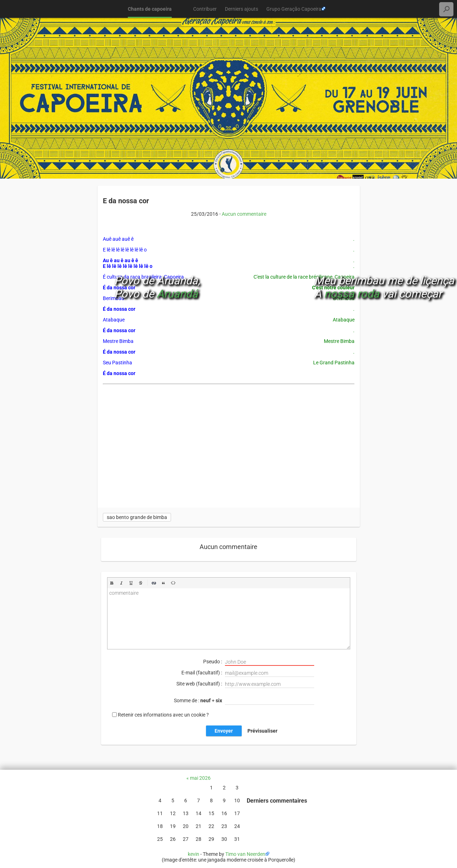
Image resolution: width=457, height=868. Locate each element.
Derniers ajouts (242, 9)
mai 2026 (200, 778)
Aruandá (177, 294)
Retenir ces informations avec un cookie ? (163, 715)
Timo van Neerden (245, 854)
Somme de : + (244, 701)
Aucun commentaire (244, 214)
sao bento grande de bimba (137, 517)
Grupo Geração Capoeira (294, 9)
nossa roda (352, 294)
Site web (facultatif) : (245, 684)
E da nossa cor (126, 201)
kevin (194, 854)
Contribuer (205, 9)
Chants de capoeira (150, 9)
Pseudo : (259, 662)
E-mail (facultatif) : (248, 673)
